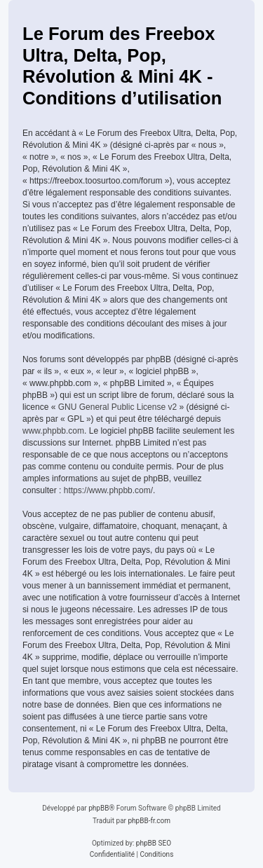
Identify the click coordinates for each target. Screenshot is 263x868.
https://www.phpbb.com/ (108, 490)
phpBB (99, 808)
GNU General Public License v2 (117, 407)
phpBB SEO (154, 843)
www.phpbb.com (53, 431)
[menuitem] (112, 855)
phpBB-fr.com (149, 821)
